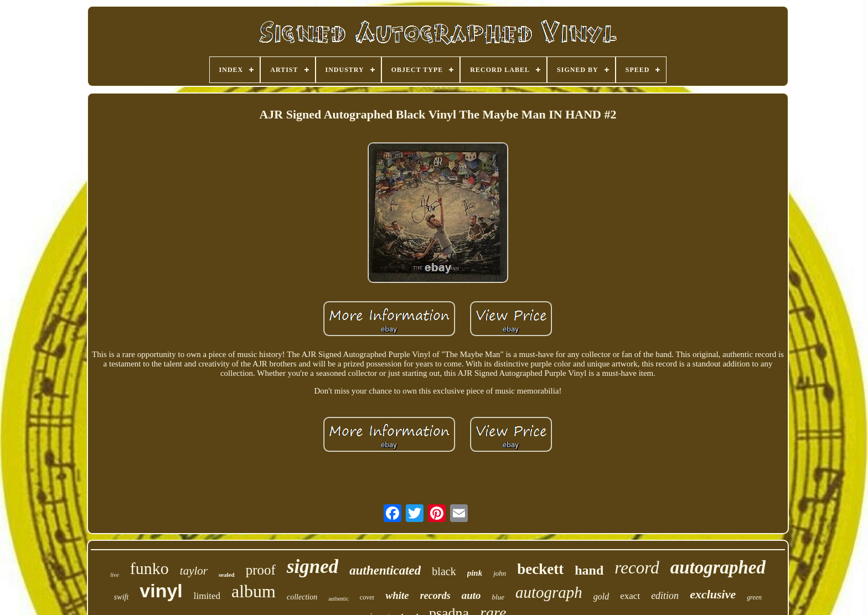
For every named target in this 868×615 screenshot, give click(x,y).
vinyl (161, 591)
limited (207, 596)
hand (589, 570)
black (444, 571)
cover (367, 597)
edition (665, 596)
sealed (227, 575)
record (637, 568)
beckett (540, 569)
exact (630, 596)
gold (601, 596)
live (115, 575)
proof (261, 570)
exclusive (713, 594)
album (254, 591)
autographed (718, 567)
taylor (194, 571)
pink (475, 573)
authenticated (385, 570)
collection (302, 597)
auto (471, 595)
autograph (549, 592)
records (435, 596)
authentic (339, 599)
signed (312, 567)
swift (121, 597)
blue (498, 597)
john (500, 573)
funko (149, 568)
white (397, 595)
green (754, 597)
